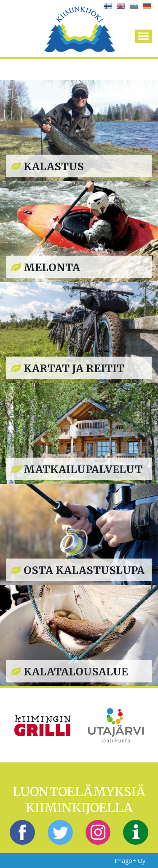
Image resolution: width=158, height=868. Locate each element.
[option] (43, 725)
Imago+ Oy (130, 861)
